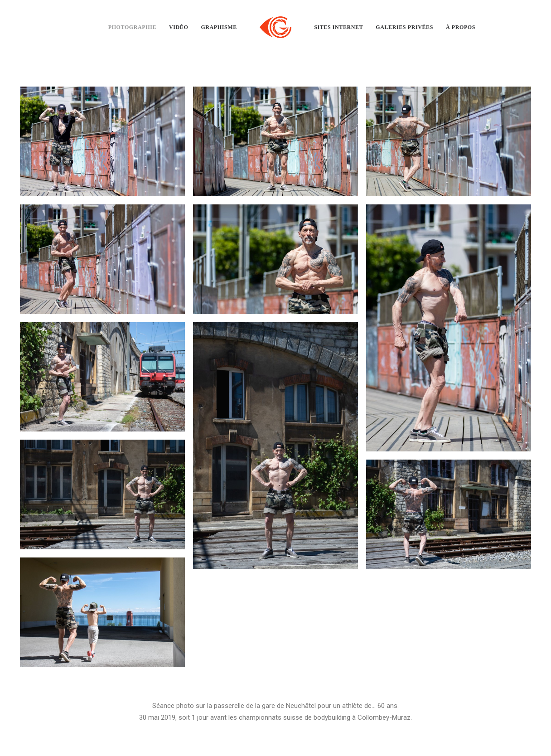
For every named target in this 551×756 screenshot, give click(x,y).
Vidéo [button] (179, 27)
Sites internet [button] (338, 27)
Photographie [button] (132, 27)
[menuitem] (132, 27)
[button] (102, 141)
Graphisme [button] (219, 27)
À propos (461, 27)
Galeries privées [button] (404, 27)
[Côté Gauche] (275, 27)
